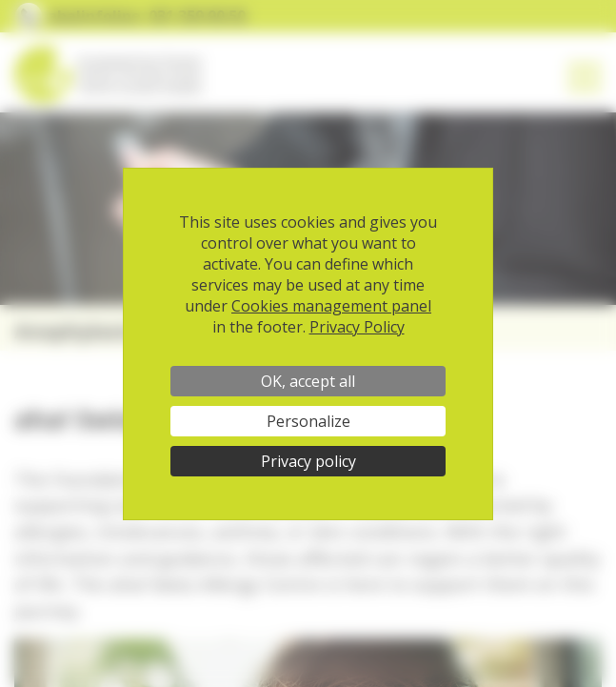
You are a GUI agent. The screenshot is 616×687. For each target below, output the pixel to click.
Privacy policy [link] (308, 461)
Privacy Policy (357, 327)
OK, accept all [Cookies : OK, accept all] (308, 381)
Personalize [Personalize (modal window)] (308, 421)
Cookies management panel (331, 306)
